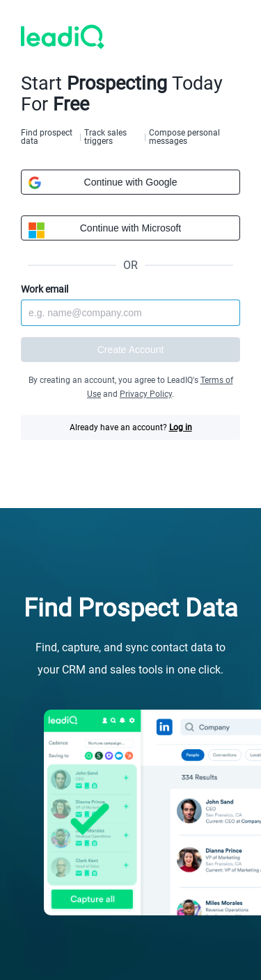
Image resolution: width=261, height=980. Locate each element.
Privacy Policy (146, 394)
